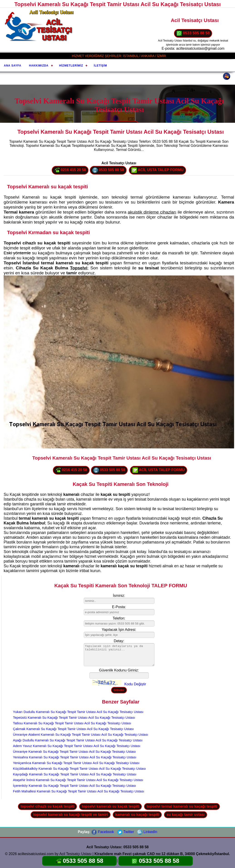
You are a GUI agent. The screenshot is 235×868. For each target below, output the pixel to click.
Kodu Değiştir (135, 684)
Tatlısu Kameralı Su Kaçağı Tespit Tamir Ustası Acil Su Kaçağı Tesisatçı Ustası (72, 723)
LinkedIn (147, 832)
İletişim (100, 66)
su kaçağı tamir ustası (185, 815)
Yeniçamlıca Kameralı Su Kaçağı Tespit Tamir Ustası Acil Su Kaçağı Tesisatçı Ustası (76, 763)
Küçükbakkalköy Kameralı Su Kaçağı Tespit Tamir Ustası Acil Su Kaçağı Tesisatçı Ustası (79, 768)
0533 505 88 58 (193, 33)
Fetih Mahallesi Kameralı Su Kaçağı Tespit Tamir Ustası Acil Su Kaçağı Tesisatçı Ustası (79, 791)
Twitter (126, 832)
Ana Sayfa (13, 66)
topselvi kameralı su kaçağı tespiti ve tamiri (70, 815)
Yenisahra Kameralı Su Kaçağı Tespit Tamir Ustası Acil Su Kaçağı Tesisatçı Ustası (75, 757)
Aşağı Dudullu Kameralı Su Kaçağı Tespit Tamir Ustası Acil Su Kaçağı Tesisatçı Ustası (78, 740)
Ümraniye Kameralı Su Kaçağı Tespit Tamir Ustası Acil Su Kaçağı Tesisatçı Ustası (74, 751)
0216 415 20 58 (70, 170)
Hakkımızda (39, 66)
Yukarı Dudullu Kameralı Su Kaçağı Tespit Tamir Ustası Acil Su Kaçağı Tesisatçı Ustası (78, 712)
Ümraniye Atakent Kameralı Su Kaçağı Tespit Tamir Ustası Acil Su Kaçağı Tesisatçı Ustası (81, 734)
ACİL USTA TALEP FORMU (157, 170)
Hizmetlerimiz (71, 66)
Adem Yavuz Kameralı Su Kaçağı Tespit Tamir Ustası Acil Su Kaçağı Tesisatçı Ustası (77, 746)
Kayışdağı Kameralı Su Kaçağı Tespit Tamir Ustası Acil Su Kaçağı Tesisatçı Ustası (75, 774)
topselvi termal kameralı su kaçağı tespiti (182, 806)
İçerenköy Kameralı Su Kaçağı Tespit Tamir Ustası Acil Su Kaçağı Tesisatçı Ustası (75, 786)
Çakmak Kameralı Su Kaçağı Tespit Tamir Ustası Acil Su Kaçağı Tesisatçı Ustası (73, 729)
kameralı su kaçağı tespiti (137, 815)
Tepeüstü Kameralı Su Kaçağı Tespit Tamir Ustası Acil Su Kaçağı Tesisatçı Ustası (74, 717)
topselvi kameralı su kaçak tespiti (110, 806)
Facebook (103, 832)
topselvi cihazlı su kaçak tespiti (47, 806)
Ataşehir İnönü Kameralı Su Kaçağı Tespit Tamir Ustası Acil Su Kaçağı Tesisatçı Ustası (78, 780)
